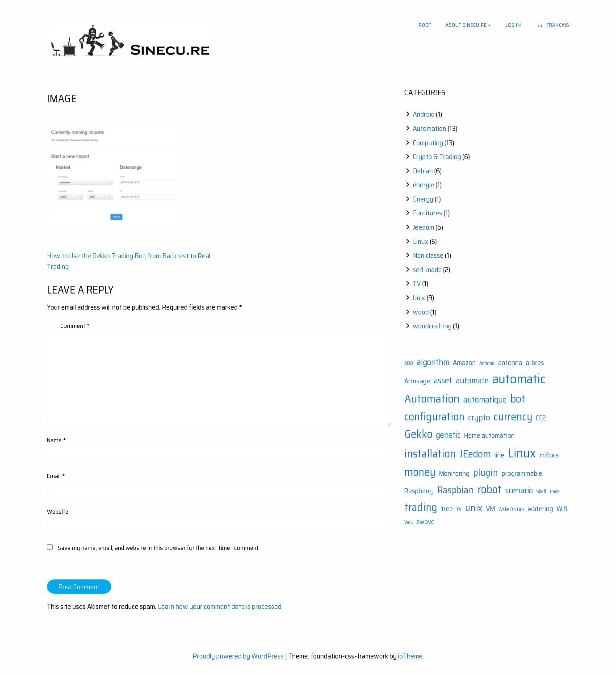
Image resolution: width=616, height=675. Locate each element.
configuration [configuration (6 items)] (434, 417)
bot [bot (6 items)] (518, 399)
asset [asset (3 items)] (443, 380)
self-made (427, 270)
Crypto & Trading (437, 157)
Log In (513, 25)
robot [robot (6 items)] (490, 489)
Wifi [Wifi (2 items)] (562, 509)
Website (58, 511)
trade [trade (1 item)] (555, 492)
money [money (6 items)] (420, 472)
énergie (423, 185)
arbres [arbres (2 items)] (535, 363)
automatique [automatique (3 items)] (485, 400)
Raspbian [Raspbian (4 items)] (456, 490)
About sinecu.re (466, 25)
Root (425, 25)
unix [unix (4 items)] (474, 508)
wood (421, 312)
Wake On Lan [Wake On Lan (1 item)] (511, 509)
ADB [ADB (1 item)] (409, 363)
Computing (428, 143)
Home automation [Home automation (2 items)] (489, 436)
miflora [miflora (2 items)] (549, 455)
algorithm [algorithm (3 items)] (433, 362)
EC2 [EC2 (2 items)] (541, 418)
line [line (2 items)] (499, 455)
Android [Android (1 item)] (487, 363)
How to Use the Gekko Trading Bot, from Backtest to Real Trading (129, 261)
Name (57, 440)
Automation (430, 128)
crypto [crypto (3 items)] (479, 417)
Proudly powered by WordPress (238, 656)
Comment (75, 326)
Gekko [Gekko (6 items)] (418, 434)
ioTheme (410, 656)
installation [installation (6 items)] (430, 454)
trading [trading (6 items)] (421, 507)
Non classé (428, 255)
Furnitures (427, 213)
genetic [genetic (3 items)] (448, 435)
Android (424, 114)
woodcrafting (432, 326)
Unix (419, 298)
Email (56, 476)
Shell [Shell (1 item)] (541, 492)
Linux (421, 241)
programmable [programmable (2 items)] (522, 474)
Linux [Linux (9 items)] (522, 453)
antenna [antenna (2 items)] (510, 363)
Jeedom (423, 227)
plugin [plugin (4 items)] (486, 472)
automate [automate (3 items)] (472, 380)
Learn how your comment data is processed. (220, 606)
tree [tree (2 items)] (447, 509)
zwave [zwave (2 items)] (425, 522)
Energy (423, 199)
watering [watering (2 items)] (540, 509)
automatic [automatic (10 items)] (519, 379)
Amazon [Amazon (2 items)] (464, 363)
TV (417, 283)
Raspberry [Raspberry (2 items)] (419, 491)
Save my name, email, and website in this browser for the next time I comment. (159, 548)
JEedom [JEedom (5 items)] (475, 454)
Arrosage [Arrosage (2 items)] (417, 381)
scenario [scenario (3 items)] (519, 490)
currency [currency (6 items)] (513, 417)
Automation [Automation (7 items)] (432, 398)
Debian (423, 171)
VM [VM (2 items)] (490, 509)
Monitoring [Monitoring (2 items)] (454, 474)
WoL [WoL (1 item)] (409, 522)
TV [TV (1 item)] (459, 509)
